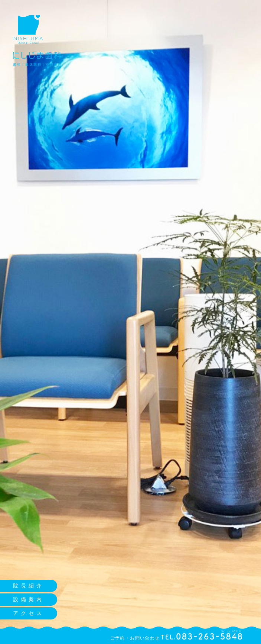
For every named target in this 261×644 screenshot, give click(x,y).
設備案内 (29, 599)
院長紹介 (29, 586)
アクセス (29, 613)
